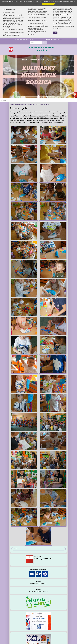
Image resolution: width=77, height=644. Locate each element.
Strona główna (19, 40)
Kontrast (48, 40)
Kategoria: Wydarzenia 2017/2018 (31, 104)
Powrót (16, 549)
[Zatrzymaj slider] (39, 97)
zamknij (55, 33)
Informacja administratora (56, 40)
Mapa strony (26, 40)
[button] (2, 76)
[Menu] (38, 100)
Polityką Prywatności (41, 1)
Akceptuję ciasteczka (48, 4)
